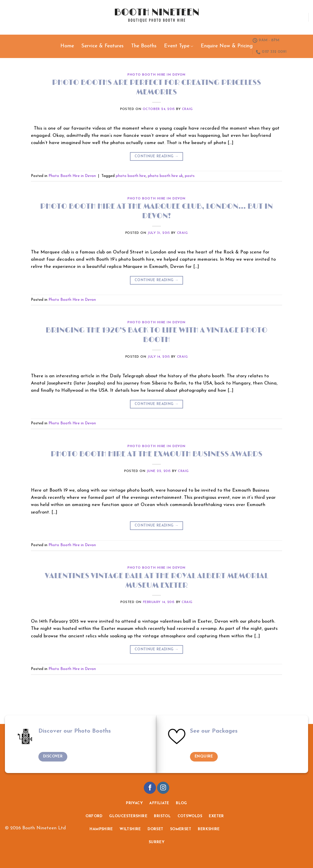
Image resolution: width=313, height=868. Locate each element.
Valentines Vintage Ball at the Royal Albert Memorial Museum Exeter (156, 581)
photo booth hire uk (165, 176)
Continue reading (156, 157)
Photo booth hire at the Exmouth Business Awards (156, 454)
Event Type (179, 46)
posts (190, 176)
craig (187, 109)
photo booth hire (131, 176)
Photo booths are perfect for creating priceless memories (156, 87)
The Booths (144, 46)
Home (67, 46)
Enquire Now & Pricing (227, 46)
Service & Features (103, 46)
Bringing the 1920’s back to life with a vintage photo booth (156, 335)
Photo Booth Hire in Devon (156, 75)
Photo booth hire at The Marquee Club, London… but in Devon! (156, 211)
